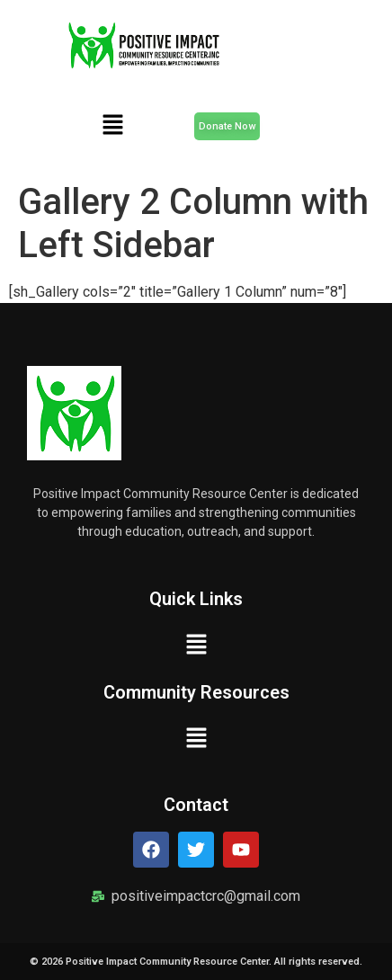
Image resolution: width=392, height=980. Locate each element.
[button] (112, 126)
